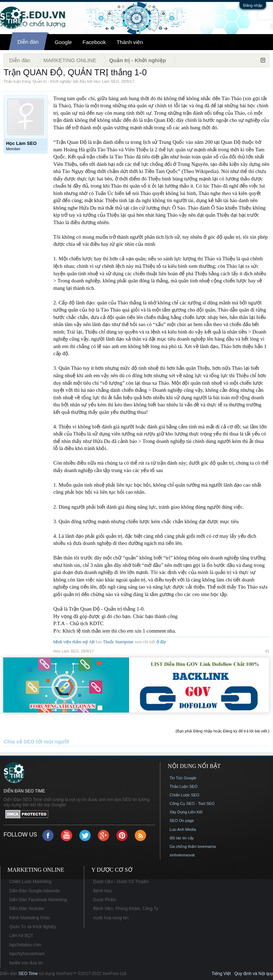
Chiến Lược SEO (184, 795)
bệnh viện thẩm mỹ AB (74, 642)
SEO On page (182, 821)
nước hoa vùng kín (111, 918)
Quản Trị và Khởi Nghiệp (33, 927)
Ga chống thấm (183, 846)
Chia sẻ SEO (19, 742)
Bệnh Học (103, 891)
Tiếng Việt (221, 974)
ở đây (161, 642)
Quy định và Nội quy (254, 974)
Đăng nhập (253, 5)
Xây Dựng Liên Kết (186, 812)
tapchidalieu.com (25, 945)
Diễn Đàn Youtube (26, 909)
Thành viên (130, 42)
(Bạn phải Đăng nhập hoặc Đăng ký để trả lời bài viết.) (223, 731)
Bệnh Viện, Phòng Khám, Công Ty (126, 909)
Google (63, 42)
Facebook (94, 42)
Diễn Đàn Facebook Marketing (38, 900)
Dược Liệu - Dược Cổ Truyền (121, 882)
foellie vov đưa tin (26, 963)
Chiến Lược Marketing (30, 882)
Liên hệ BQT (21, 936)
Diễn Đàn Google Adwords (34, 891)
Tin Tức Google (183, 778)
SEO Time (28, 974)
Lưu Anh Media (183, 829)
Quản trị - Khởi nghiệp (52, 81)
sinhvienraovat (182, 855)
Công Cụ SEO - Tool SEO (192, 803)
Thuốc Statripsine (119, 642)
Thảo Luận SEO (184, 786)
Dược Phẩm (105, 900)
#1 (267, 651)
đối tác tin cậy (182, 838)
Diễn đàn (28, 42)
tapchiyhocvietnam (27, 954)
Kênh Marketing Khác (30, 918)
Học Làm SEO (106, 81)
